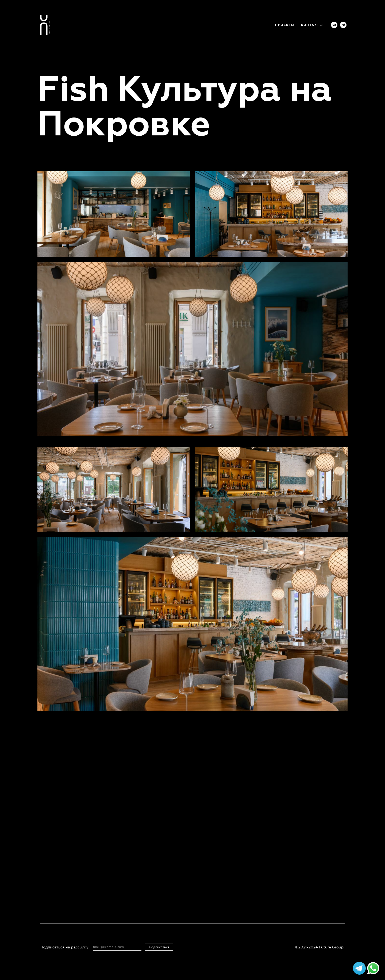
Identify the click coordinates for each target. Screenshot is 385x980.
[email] (116, 947)
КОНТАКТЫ (312, 25)
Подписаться (159, 947)
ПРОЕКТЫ (285, 25)
